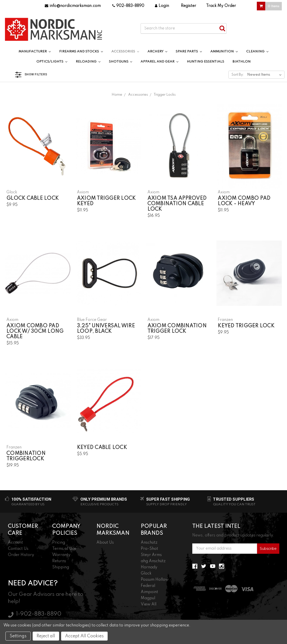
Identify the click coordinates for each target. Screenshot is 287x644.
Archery (157, 52)
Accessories (125, 52)
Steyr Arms (151, 555)
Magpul (148, 598)
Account (15, 543)
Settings (18, 636)
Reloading (88, 62)
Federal (148, 586)
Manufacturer (35, 52)
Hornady (149, 567)
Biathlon (242, 62)
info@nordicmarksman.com (73, 6)
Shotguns (121, 62)
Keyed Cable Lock (102, 448)
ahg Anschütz (153, 561)
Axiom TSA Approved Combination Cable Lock (177, 204)
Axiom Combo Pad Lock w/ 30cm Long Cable (35, 332)
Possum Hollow (155, 580)
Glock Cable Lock (33, 199)
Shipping (61, 567)
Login (162, 6)
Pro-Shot (149, 549)
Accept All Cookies (84, 636)
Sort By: (238, 75)
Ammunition (224, 52)
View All (149, 604)
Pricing (59, 543)
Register (189, 6)
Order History (21, 555)
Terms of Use (64, 549)
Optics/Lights (52, 62)
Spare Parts (189, 52)
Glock (146, 574)
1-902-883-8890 (39, 614)
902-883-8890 (128, 6)
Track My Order (221, 6)
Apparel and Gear (159, 62)
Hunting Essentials (205, 62)
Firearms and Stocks (81, 52)
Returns (59, 561)
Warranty (61, 555)
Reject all (46, 636)
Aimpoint (149, 592)
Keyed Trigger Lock (246, 326)
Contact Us (18, 549)
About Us (105, 543)
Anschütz (149, 543)
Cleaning (257, 52)
